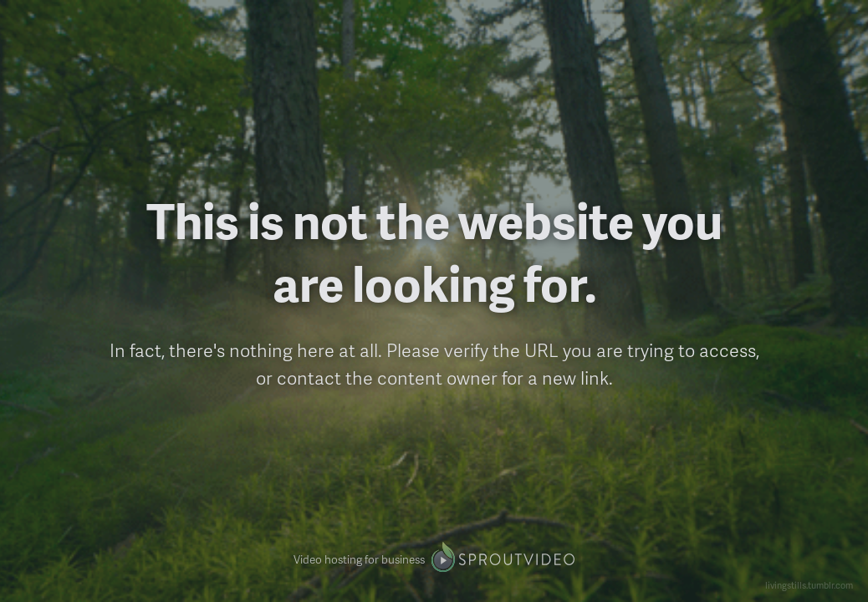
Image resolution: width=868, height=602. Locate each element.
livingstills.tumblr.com (809, 585)
